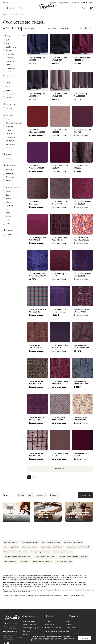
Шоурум (6, 3)
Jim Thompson (9, 47)
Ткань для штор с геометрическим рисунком (18, 557)
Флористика (9, 144)
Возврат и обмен (29, 621)
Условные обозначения (53, 628)
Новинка (7, 159)
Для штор (8, 181)
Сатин (7, 209)
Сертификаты (71, 628)
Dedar (6, 40)
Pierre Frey (8, 58)
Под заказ (8, 234)
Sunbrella (8, 72)
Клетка (7, 130)
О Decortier (53, 3)
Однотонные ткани (10, 562)
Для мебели (9, 170)
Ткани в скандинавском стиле (63, 552)
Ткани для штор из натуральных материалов (74, 557)
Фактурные (8, 141)
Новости (69, 625)
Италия (7, 90)
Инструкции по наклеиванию (55, 631)
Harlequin (8, 51)
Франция (8, 98)
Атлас (6, 192)
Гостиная (8, 109)
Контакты (75, 3)
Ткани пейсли (24, 562)
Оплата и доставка (30, 625)
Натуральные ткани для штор (42, 562)
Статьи (21, 495)
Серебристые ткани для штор (73, 542)
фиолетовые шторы (58, 595)
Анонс (31, 495)
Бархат (7, 120)
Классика (8, 127)
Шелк (6, 220)
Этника (7, 148)
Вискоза (7, 199)
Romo (6, 44)
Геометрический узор (12, 123)
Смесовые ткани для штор (64, 562)
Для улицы (8, 177)
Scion (6, 65)
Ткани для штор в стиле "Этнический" (78, 547)
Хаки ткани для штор (11, 542)
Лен (6, 202)
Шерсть (7, 223)
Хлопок (7, 216)
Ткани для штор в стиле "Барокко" (52, 547)
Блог (68, 631)
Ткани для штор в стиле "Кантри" (46, 557)
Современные (9, 137)
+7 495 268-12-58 (87, 3)
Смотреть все (85, 495)
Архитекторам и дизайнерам (33, 628)
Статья (10, 507)
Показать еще (60, 469)
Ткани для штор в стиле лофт (40, 552)
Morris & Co (8, 54)
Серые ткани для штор (11, 547)
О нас (68, 621)
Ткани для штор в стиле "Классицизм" (16, 552)
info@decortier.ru (10, 632)
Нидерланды (9, 94)
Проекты (54, 495)
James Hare (8, 61)
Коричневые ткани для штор (51, 542)
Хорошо (85, 638)
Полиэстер (8, 206)
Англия (7, 87)
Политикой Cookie (60, 640)
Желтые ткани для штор (30, 547)
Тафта (7, 213)
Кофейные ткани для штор (30, 542)
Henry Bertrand (9, 68)
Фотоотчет (42, 495)
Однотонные (9, 134)
